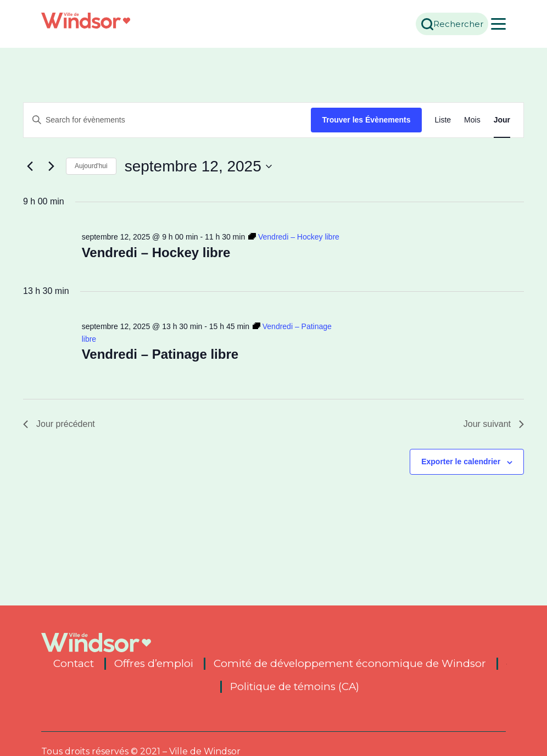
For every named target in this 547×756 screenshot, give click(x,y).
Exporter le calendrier (461, 462)
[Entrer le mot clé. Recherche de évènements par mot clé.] (167, 120)
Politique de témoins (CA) (295, 687)
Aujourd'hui (91, 166)
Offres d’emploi (154, 664)
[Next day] (51, 166)
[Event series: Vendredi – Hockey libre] (294, 237)
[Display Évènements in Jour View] (502, 120)
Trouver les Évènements (366, 120)
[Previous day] (30, 166)
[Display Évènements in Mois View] (472, 120)
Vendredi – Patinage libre (160, 354)
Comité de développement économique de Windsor (350, 664)
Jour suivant (494, 424)
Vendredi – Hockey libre (156, 252)
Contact (74, 664)
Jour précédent (59, 424)
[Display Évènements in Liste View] (443, 120)
